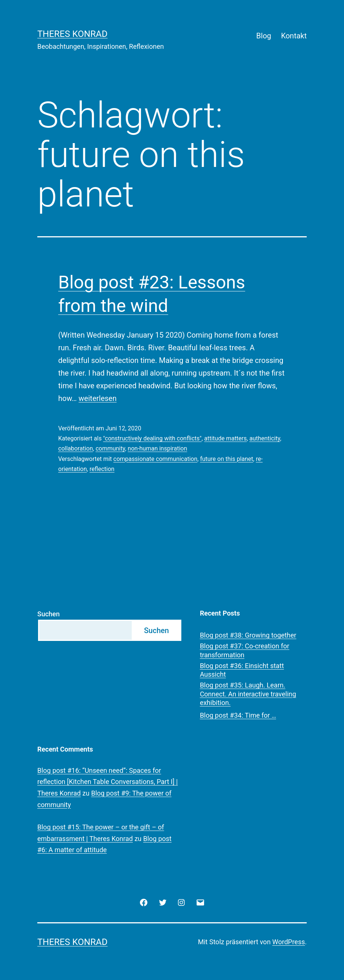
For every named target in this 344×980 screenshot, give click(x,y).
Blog (264, 36)
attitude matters (225, 438)
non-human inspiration (157, 448)
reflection (102, 469)
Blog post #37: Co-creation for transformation (245, 650)
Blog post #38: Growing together (248, 635)
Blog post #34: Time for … (238, 715)
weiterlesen (98, 398)
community (110, 448)
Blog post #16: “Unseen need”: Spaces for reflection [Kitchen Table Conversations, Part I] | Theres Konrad (107, 782)
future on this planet (226, 459)
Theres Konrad (72, 34)
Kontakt (294, 36)
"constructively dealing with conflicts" (152, 438)
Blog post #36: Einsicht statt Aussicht (242, 670)
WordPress (289, 942)
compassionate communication (155, 459)
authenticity (265, 438)
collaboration (76, 448)
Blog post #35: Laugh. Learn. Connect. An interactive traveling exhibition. (248, 694)
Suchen (49, 614)
